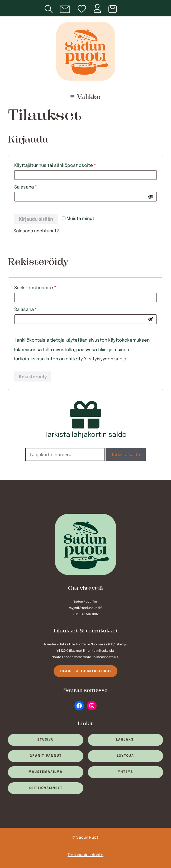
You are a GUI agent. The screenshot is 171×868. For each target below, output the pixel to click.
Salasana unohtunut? (36, 231)
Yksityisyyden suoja (105, 359)
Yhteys (125, 772)
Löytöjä (125, 756)
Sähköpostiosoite (46, 287)
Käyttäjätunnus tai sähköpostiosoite (66, 165)
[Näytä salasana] (151, 197)
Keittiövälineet (46, 788)
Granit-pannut (46, 756)
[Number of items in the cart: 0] (114, 10)
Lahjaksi (125, 740)
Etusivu (46, 740)
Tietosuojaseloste (85, 855)
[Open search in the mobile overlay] (52, 8)
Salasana (36, 186)
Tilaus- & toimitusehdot (85, 671)
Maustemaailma (46, 772)
